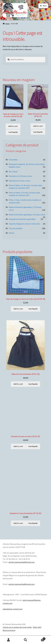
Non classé (13, 172)
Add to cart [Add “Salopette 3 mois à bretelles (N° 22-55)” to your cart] (18, 523)
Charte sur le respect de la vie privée (17, 627)
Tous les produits (16, 228)
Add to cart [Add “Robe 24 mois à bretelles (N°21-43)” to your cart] (18, 384)
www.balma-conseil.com (13, 609)
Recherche (26, 640)
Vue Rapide (13, 132)
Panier (40, 638)
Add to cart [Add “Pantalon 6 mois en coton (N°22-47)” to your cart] (18, 446)
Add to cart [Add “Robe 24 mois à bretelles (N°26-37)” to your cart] (38, 126)
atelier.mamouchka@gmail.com (22, 562)
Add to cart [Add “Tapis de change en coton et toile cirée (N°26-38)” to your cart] (13, 126)
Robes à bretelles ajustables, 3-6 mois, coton (27, 215)
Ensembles (13, 160)
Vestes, (12, 233)
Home (8, 24)
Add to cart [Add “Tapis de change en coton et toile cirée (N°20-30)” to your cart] (18, 309)
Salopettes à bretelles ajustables (22, 219)
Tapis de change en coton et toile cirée (24, 224)
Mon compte (9, 640)
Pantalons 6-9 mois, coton (19, 181)
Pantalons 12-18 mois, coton (20, 176)
